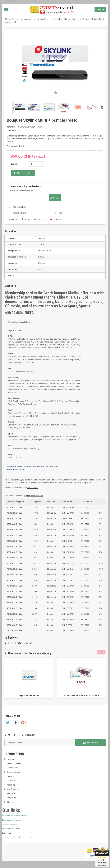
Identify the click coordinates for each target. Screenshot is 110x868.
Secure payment (13, 772)
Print (61, 213)
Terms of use (12, 768)
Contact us (11, 798)
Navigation (6, 10)
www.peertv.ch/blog (34, 496)
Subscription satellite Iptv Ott (14, 816)
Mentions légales (14, 763)
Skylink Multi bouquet (29, 695)
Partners (10, 776)
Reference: (12, 127)
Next (102, 107)
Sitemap (10, 802)
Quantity (14, 164)
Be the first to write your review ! (19, 643)
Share (26, 219)
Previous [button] (99, 652)
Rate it (55, 198)
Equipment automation (12, 829)
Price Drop (11, 785)
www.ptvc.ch (33, 488)
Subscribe (90, 743)
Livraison (10, 759)
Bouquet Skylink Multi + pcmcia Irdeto (81, 695)
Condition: (11, 131)
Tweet (13, 219)
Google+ (40, 219)
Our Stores (11, 781)
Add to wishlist (19, 207)
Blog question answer (12, 820)
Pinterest (56, 219)
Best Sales (11, 793)
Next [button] (103, 652)
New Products (13, 789)
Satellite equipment (10, 824)
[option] (29, 678)
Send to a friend (19, 213)
